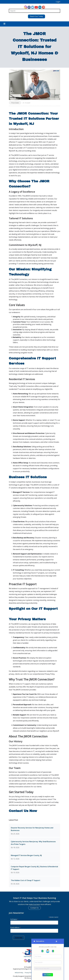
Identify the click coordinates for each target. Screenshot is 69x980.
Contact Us (34, 907)
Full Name (14, 918)
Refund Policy (19, 972)
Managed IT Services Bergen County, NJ (26, 854)
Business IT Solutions (28, 476)
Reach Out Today (34, 16)
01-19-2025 (26, 102)
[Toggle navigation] (4, 23)
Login (58, 2)
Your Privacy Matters (27, 618)
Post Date (15, 102)
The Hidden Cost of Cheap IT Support (26, 879)
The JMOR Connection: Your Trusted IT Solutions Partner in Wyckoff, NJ (34, 118)
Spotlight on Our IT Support (33, 608)
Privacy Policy (29, 972)
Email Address (15, 927)
